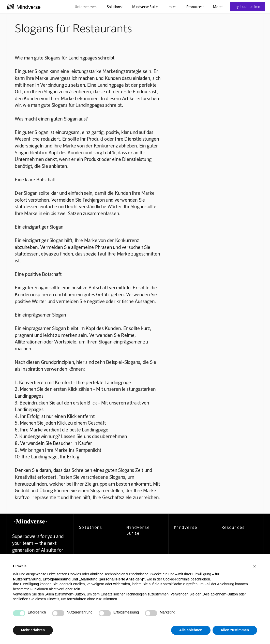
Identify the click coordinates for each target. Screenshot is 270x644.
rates (172, 7)
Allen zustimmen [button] (235, 630)
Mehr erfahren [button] (33, 630)
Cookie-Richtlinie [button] (176, 579)
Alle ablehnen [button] (191, 630)
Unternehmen (86, 7)
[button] (254, 566)
